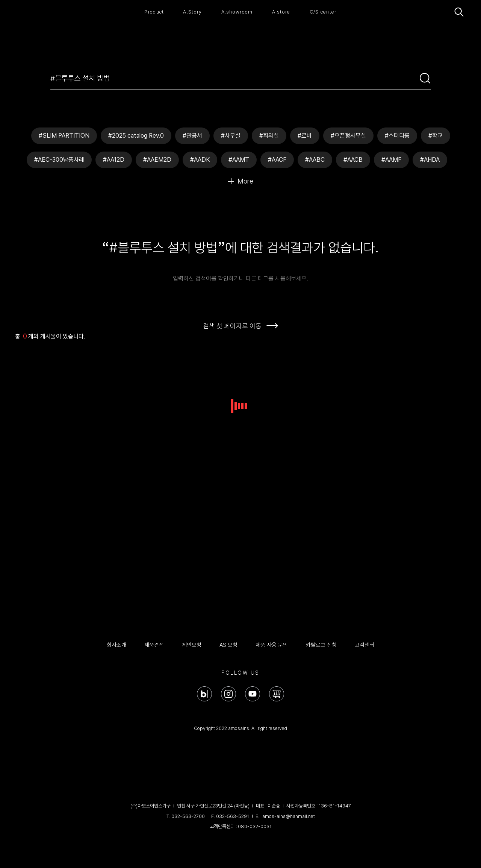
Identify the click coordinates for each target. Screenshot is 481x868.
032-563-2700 (188, 816)
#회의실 (269, 136)
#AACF (277, 160)
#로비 (305, 136)
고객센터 (365, 645)
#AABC (315, 160)
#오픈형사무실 (348, 136)
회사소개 (116, 645)
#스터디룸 (397, 136)
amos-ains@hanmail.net (289, 816)
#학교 (436, 136)
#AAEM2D (157, 160)
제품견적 (154, 645)
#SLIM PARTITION (64, 136)
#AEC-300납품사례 (59, 160)
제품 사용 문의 (272, 645)
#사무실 (231, 136)
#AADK (200, 160)
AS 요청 (228, 645)
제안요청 (192, 645)
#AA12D (114, 160)
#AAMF (391, 160)
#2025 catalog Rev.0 (136, 136)
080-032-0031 (255, 826)
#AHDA (430, 160)
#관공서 (192, 136)
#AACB (353, 160)
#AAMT (239, 160)
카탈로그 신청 (321, 645)
